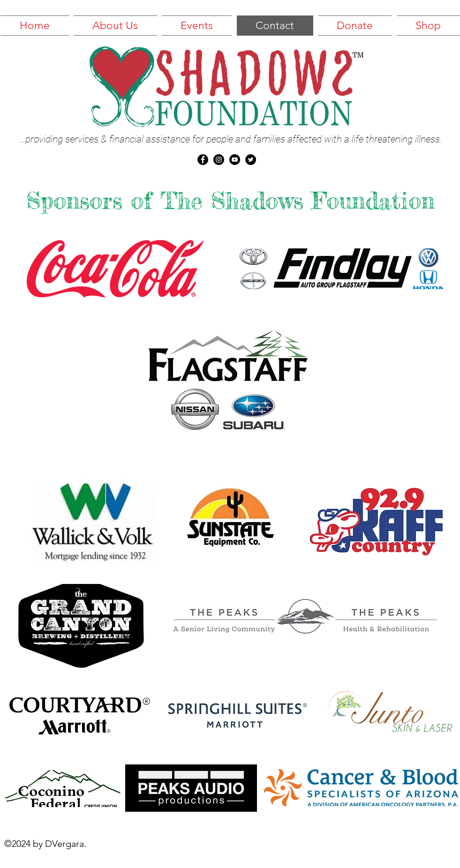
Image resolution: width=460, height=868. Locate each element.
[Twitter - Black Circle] (251, 160)
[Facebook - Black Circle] (203, 160)
